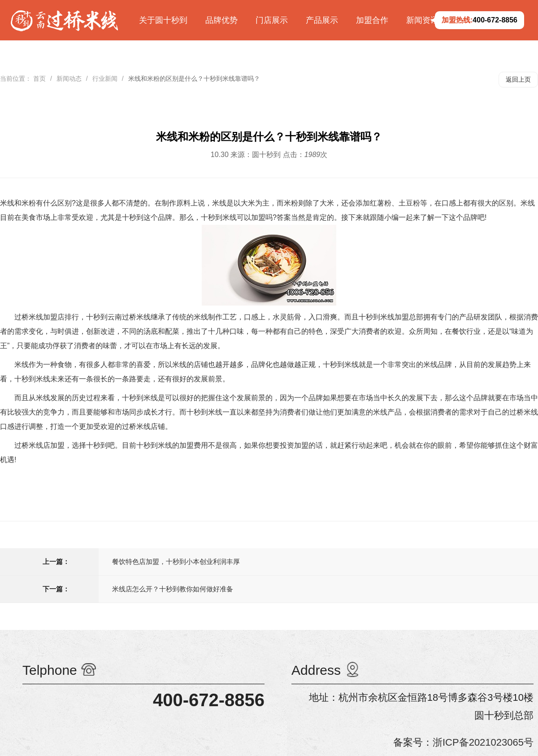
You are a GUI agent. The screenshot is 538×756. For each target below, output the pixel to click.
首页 (39, 79)
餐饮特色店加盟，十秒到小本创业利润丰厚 (176, 562)
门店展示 (272, 20)
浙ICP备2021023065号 (483, 742)
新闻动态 (69, 79)
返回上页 (518, 79)
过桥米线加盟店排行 (47, 317)
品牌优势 (221, 20)
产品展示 (322, 20)
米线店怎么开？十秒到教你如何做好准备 (173, 589)
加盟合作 (372, 20)
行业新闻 (105, 79)
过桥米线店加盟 (39, 445)
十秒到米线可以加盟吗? (239, 217)
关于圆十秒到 (163, 20)
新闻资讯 (422, 20)
